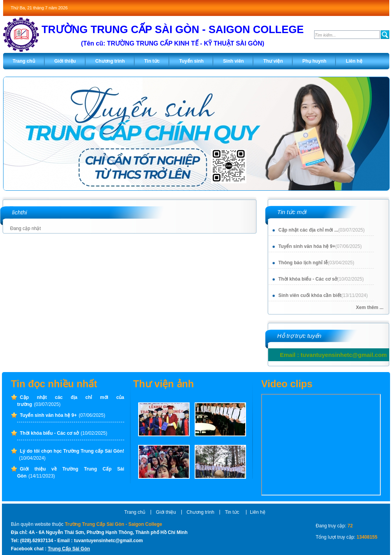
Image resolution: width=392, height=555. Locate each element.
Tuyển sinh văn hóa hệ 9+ (320, 246)
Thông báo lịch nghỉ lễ (316, 263)
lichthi (19, 212)
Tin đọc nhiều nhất (54, 384)
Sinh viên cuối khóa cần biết (323, 295)
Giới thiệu (166, 512)
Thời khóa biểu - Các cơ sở (321, 279)
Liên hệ (258, 512)
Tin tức (233, 512)
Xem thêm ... (370, 307)
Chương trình (200, 512)
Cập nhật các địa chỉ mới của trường (71, 401)
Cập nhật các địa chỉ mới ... (322, 230)
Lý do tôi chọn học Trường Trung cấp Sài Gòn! (72, 455)
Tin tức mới (292, 212)
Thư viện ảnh (163, 384)
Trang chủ (135, 512)
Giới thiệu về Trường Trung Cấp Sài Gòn (71, 472)
